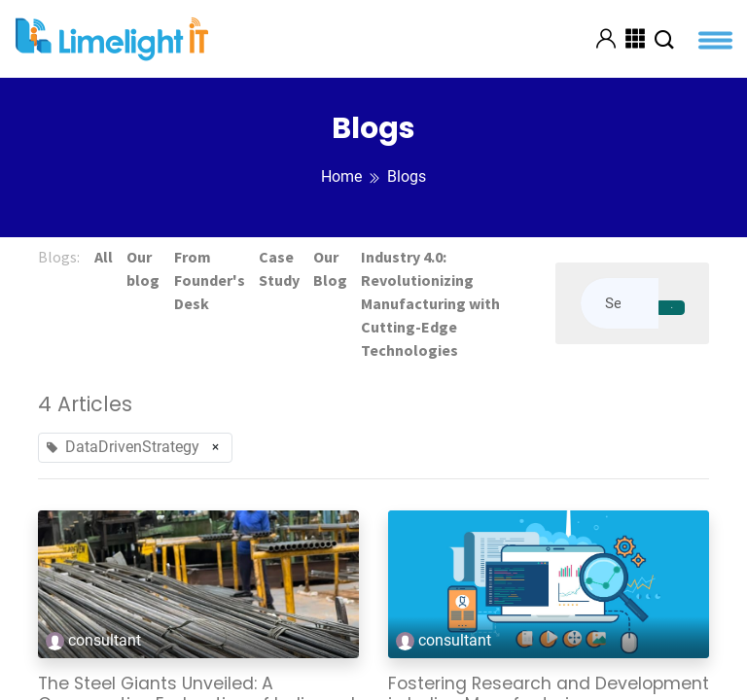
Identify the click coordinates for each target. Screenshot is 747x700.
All (105, 257)
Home (341, 176)
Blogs (407, 176)
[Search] (672, 308)
